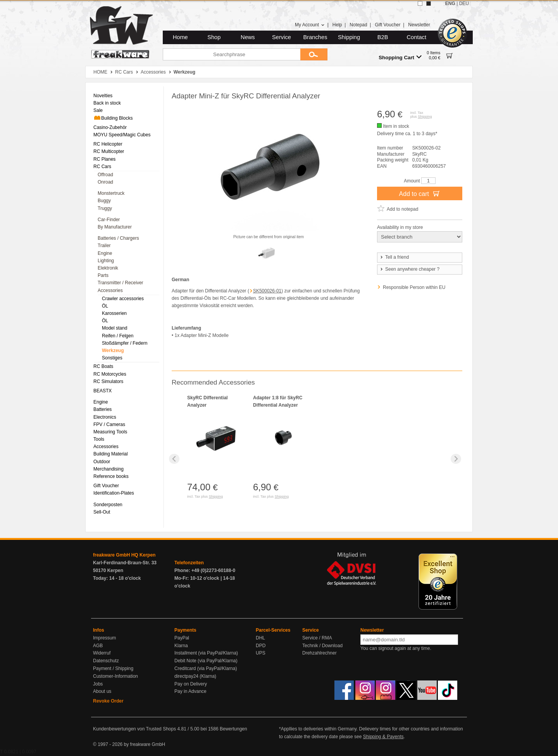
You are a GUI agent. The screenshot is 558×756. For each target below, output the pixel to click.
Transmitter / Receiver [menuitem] (121, 283)
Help (337, 25)
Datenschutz (106, 661)
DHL (260, 638)
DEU (464, 3)
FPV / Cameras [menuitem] (109, 424)
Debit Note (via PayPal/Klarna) (206, 661)
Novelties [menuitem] (103, 96)
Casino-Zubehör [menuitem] (110, 127)
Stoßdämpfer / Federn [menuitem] (125, 343)
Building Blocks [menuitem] (113, 118)
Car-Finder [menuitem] (109, 220)
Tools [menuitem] (99, 439)
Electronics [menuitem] (105, 417)
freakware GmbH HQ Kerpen (124, 555)
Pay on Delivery (191, 684)
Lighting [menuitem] (106, 261)
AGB (98, 646)
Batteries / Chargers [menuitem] (118, 238)
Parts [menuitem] (103, 275)
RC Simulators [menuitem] (108, 381)
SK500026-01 (267, 291)
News (248, 37)
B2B (383, 37)
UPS (261, 653)
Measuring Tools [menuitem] (110, 432)
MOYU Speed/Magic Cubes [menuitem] (122, 135)
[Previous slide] (174, 459)
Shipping (349, 37)
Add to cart (420, 193)
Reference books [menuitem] (111, 476)
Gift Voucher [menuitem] (106, 486)
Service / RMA (317, 638)
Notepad (358, 25)
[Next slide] (456, 459)
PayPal (182, 638)
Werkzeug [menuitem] (113, 351)
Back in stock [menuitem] (107, 103)
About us (102, 691)
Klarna (181, 646)
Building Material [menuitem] (111, 454)
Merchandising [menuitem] (108, 469)
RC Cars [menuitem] (102, 167)
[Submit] (314, 54)
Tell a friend (394, 257)
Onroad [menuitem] (105, 182)
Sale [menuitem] (98, 110)
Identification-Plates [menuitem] (114, 493)
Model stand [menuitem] (115, 328)
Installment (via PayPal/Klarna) (206, 653)
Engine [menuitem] (105, 253)
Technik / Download (322, 646)
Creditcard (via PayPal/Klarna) (206, 668)
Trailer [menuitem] (104, 246)
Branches (315, 37)
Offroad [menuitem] (105, 175)
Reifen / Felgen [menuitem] (118, 336)
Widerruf (102, 653)
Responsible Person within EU (414, 287)
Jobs (98, 684)
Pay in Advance (190, 691)
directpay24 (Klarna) (195, 676)
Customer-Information (115, 676)
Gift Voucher (387, 25)
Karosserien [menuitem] (114, 313)
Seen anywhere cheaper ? (409, 269)
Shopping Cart (400, 57)
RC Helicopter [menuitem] (108, 144)
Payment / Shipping (113, 668)
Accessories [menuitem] (110, 290)
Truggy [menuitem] (105, 208)
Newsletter (419, 25)
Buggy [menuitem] (104, 201)
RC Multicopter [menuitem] (109, 151)
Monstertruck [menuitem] (111, 193)
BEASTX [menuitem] (102, 391)
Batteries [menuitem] (102, 409)
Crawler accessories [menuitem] (123, 299)
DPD (261, 646)
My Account (310, 25)
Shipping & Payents (383, 737)
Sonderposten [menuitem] (108, 505)
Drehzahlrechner (319, 653)
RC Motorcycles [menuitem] (110, 374)
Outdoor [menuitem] (102, 462)
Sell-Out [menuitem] (102, 512)
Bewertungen (233, 729)
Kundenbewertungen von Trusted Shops (134, 729)
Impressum (104, 638)
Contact (417, 37)
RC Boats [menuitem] (103, 366)
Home (180, 37)
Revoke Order (108, 701)
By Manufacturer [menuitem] (115, 227)
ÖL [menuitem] (105, 306)
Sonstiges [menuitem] (112, 358)
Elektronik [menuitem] (108, 268)
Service (282, 37)
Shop (214, 37)
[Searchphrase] (232, 54)
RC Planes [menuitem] (104, 159)
